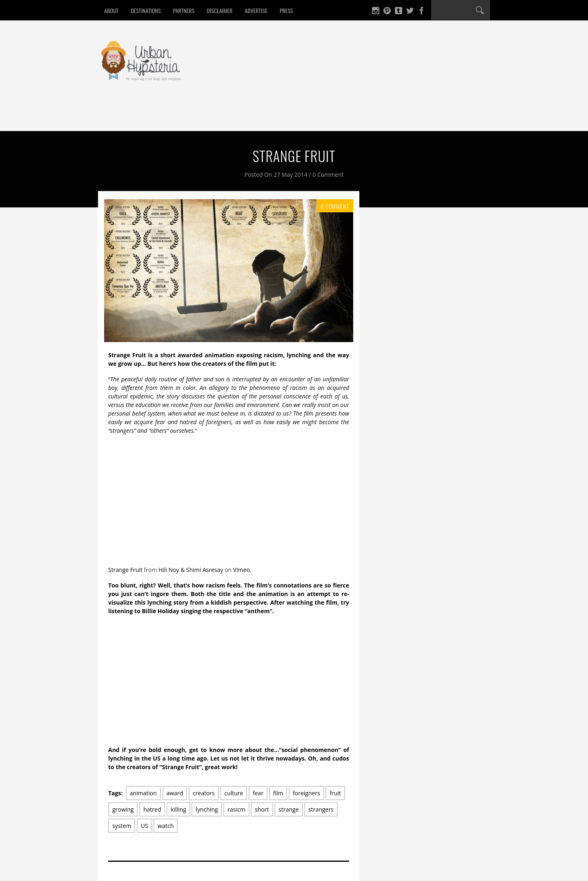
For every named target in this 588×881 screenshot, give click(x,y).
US (145, 826)
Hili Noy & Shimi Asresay (191, 570)
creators (204, 793)
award (175, 793)
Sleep (208, 116)
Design (242, 116)
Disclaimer (219, 10)
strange (288, 809)
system (122, 826)
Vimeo (242, 570)
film (278, 793)
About (111, 10)
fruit (335, 793)
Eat (145, 116)
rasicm (236, 809)
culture (234, 793)
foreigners (306, 793)
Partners (184, 10)
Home (116, 116)
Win (314, 116)
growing (123, 809)
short (262, 809)
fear (258, 793)
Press (286, 10)
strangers (321, 809)
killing (178, 809)
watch (166, 826)
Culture (280, 116)
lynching (207, 809)
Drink (175, 116)
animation (143, 793)
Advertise (256, 10)
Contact (348, 116)
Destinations (146, 10)
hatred (152, 809)
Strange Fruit (125, 570)
